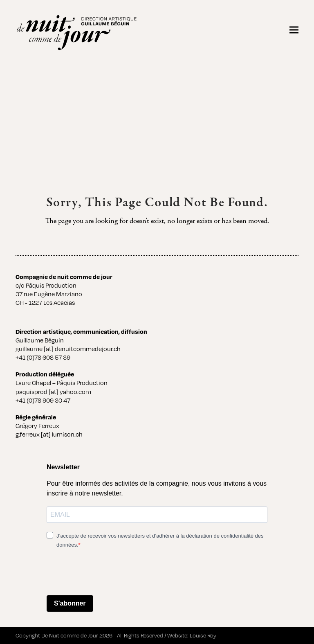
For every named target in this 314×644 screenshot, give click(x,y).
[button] (294, 30)
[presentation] (109, 573)
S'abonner (70, 603)
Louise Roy (203, 635)
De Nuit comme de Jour (70, 635)
